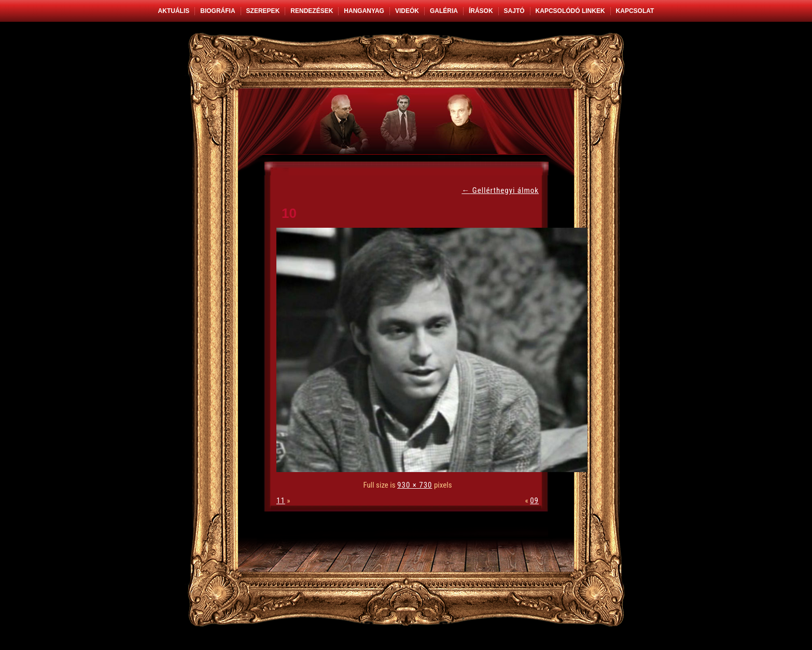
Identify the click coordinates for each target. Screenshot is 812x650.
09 (534, 501)
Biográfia (218, 11)
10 (289, 213)
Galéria (444, 11)
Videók (407, 11)
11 (281, 501)
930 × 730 (415, 485)
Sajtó (514, 11)
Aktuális (174, 11)
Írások (481, 11)
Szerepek (263, 11)
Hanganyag (364, 11)
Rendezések (312, 11)
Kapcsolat (635, 11)
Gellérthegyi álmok (500, 190)
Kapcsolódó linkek (570, 11)
